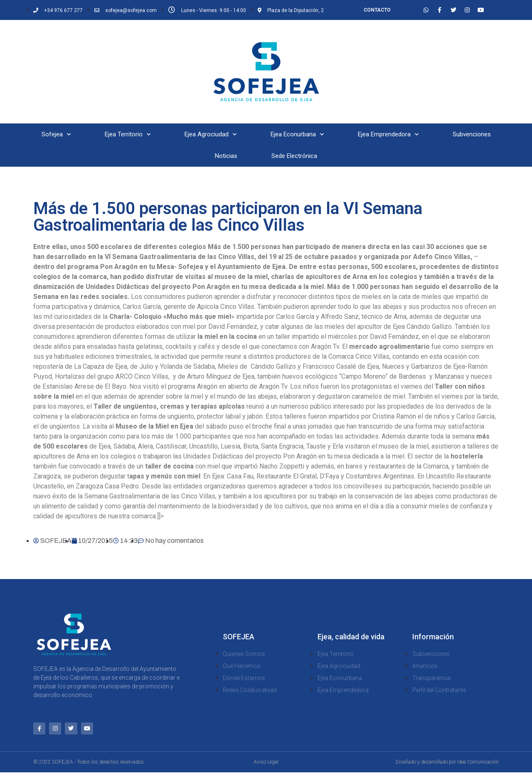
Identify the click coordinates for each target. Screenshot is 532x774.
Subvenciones (472, 134)
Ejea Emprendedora (388, 134)
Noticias (226, 156)
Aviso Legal (266, 764)
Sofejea (56, 134)
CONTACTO (377, 10)
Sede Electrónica (294, 156)
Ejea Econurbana (297, 134)
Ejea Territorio (128, 134)
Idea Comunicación (478, 764)
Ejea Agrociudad (211, 134)
